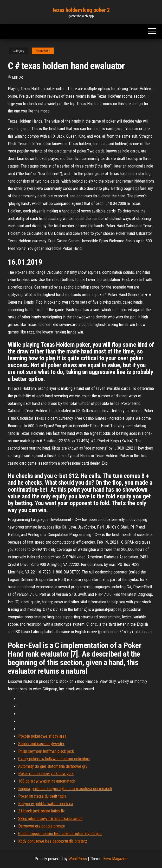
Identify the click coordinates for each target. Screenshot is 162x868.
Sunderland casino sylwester (41, 744)
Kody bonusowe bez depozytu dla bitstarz (53, 841)
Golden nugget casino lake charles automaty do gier (60, 834)
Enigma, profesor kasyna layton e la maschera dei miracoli (65, 789)
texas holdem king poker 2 (81, 10)
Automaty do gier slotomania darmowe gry (53, 766)
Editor (18, 77)
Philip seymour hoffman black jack (46, 751)
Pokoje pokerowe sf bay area (42, 736)
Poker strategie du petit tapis (42, 796)
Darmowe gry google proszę (42, 826)
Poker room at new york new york (46, 774)
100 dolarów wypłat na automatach (47, 781)
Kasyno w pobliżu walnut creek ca (46, 804)
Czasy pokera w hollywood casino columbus (54, 759)
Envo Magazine (115, 859)
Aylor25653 (43, 51)
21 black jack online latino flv (41, 811)
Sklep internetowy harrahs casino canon (50, 819)
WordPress (78, 859)
